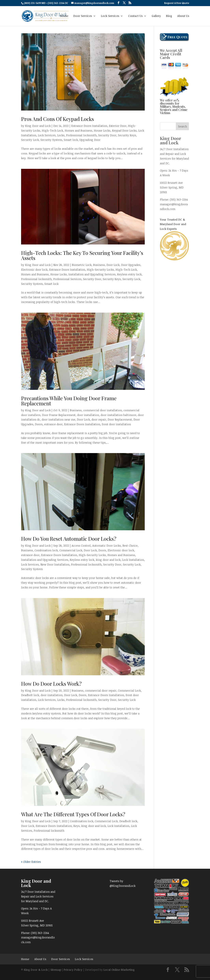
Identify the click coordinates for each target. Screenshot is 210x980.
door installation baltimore (118, 415)
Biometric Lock (82, 265)
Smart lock (71, 140)
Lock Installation (133, 560)
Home (64, 16)
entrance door (53, 424)
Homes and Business (78, 131)
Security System (51, 140)
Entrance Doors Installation (89, 126)
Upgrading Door (90, 140)
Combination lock (46, 550)
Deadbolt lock (30, 695)
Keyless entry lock (129, 274)
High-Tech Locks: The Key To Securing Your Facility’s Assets (82, 255)
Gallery (156, 16)
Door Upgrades (131, 265)
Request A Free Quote (177, 3)
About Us (183, 16)
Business (99, 265)
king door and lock (108, 560)
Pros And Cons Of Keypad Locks (57, 119)
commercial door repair (101, 691)
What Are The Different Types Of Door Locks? (74, 814)
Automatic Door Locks (107, 546)
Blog (169, 16)
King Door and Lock (38, 126)
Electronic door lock (34, 270)
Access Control (81, 546)
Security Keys (127, 135)
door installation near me (58, 419)
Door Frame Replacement (59, 415)
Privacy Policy (73, 970)
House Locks (102, 131)
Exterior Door (118, 126)
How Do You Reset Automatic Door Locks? (69, 539)
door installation (88, 415)
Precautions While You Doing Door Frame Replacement (69, 401)
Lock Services (110, 16)
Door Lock (113, 265)
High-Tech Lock (52, 131)
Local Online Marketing (119, 970)
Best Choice (130, 546)
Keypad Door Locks (124, 131)
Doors (39, 424)
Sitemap (56, 970)
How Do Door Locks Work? (52, 684)
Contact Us (135, 16)
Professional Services (67, 279)
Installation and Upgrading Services (92, 274)
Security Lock (30, 140)
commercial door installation (103, 410)
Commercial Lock (71, 550)
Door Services (83, 16)
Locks (61, 135)
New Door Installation (55, 564)
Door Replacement (120, 419)
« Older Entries (31, 862)
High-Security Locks (100, 270)
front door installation (116, 424)
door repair (99, 419)
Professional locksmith (81, 135)
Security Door (107, 135)
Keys (77, 826)
